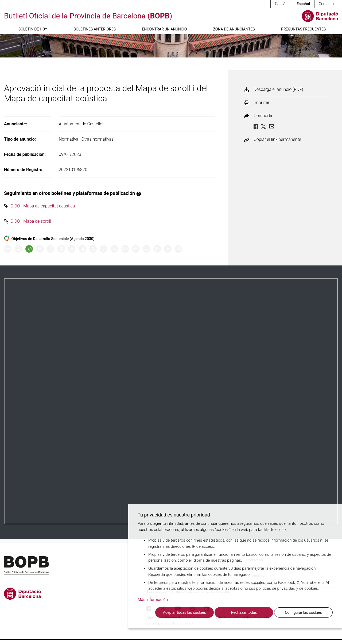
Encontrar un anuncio (164, 29)
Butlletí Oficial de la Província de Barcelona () (88, 16)
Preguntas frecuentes (303, 29)
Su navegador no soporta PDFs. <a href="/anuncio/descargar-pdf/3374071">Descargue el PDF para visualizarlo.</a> (171, 401)
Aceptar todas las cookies (184, 612)
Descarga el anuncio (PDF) (278, 90)
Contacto (326, 4)
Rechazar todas (244, 612)
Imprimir (261, 103)
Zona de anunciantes (234, 29)
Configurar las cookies (303, 612)
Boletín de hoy (33, 29)
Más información (153, 600)
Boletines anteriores (95, 29)
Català (280, 4)
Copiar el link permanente (277, 140)
